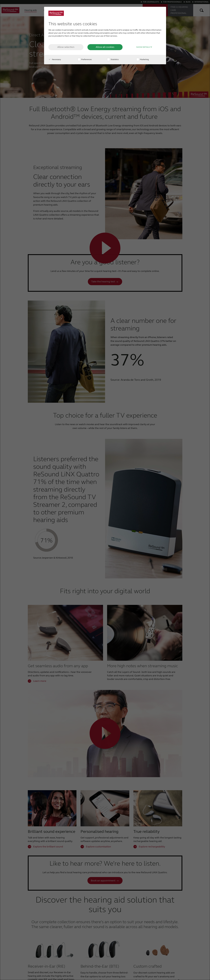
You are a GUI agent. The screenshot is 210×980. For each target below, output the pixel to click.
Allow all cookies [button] (105, 47)
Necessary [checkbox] (55, 59)
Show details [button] (144, 47)
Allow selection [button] (66, 47)
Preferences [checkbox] (85, 59)
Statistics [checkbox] (113, 59)
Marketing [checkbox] (143, 59)
